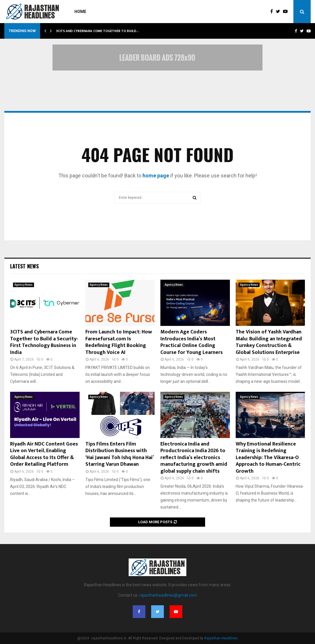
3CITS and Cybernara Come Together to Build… (97, 31)
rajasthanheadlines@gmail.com (168, 595)
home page (156, 176)
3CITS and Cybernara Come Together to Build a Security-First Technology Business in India (44, 342)
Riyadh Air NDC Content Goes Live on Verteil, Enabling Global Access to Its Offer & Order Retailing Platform (44, 454)
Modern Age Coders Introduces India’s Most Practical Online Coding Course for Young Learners (192, 342)
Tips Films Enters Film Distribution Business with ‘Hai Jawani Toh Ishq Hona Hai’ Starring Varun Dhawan (119, 454)
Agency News (24, 285)
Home (80, 12)
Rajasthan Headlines (221, 638)
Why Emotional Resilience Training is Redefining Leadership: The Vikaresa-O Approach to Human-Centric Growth (268, 458)
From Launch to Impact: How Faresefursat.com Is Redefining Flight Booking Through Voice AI (119, 342)
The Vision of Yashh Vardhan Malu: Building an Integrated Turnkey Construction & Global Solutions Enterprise (269, 342)
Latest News (24, 266)
